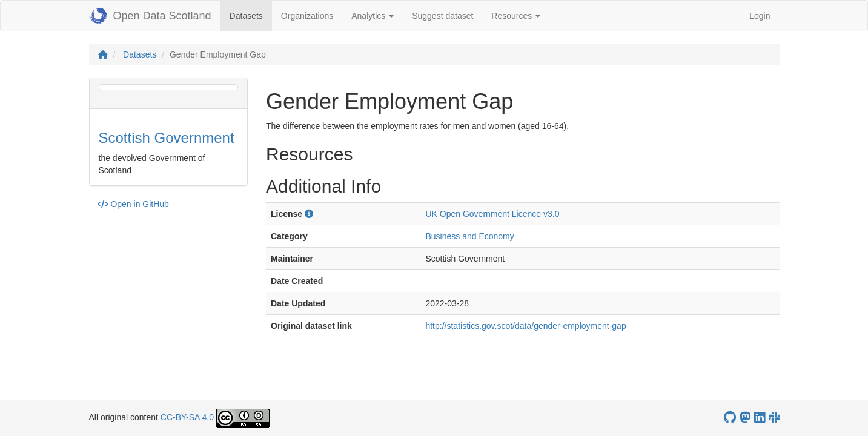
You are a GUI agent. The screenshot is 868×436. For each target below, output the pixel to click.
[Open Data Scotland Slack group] (774, 418)
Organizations (307, 16)
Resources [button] (516, 16)
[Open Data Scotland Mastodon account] (745, 418)
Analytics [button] (373, 16)
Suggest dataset (442, 16)
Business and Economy (469, 236)
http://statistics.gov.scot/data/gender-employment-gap (525, 326)
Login (760, 16)
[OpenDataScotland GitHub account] (730, 418)
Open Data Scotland (150, 16)
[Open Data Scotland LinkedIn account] (760, 418)
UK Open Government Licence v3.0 (492, 214)
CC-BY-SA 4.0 (187, 417)
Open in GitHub (133, 204)
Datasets (251, 15)
